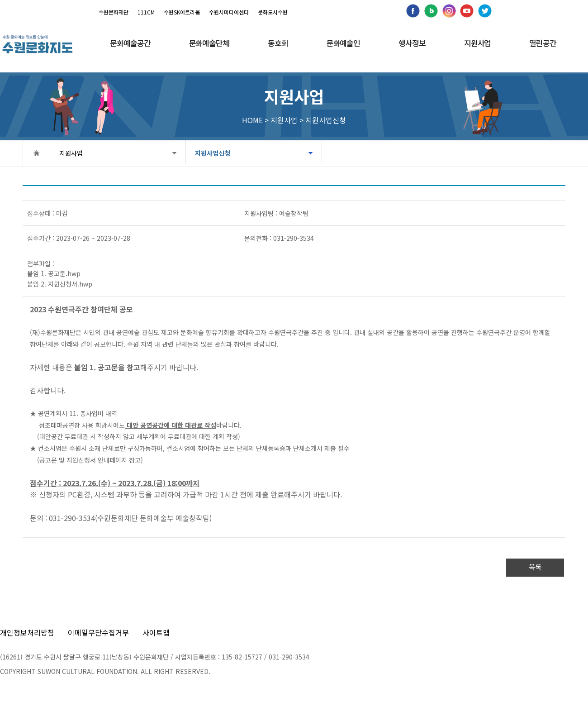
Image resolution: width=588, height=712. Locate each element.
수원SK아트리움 (182, 12)
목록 (535, 567)
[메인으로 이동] (37, 44)
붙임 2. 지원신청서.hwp (60, 284)
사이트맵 (156, 632)
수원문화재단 (114, 12)
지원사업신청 (195, 153)
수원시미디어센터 (229, 12)
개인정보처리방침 (27, 632)
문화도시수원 (273, 12)
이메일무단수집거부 (98, 632)
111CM (146, 12)
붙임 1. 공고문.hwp (54, 273)
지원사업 (71, 153)
